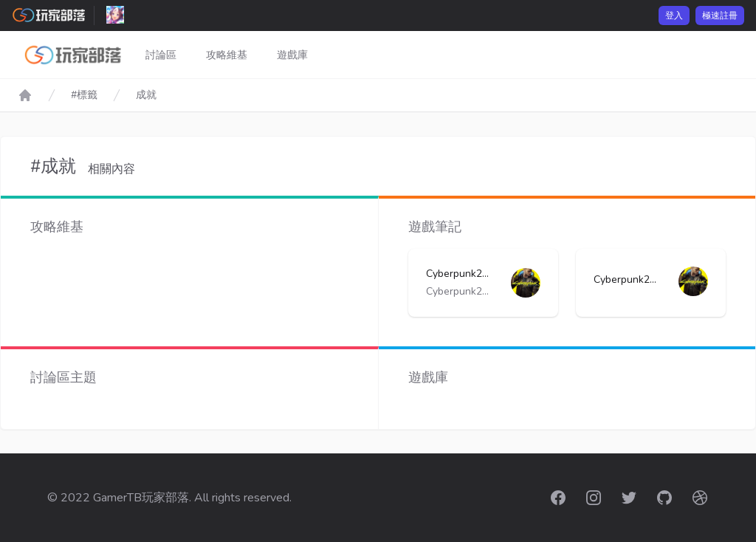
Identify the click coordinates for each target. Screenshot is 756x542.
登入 (674, 16)
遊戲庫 (292, 55)
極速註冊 (720, 16)
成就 (146, 95)
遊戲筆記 (435, 227)
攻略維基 (227, 55)
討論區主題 (63, 377)
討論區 (161, 55)
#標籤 (84, 95)
